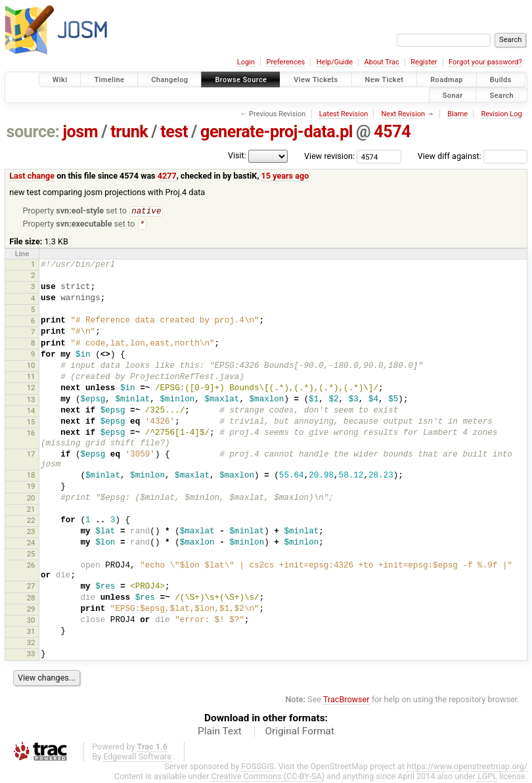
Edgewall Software (137, 758)
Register (424, 62)
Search (501, 95)
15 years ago (285, 176)
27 (31, 587)
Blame (457, 114)
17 (31, 455)
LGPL (487, 777)
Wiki (60, 80)
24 (31, 544)
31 (31, 633)
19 (31, 487)
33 (31, 655)
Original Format (299, 732)
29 (31, 610)
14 (31, 412)
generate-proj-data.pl (277, 132)
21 (31, 510)
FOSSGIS (257, 768)
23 (31, 533)
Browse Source (241, 80)
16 (31, 434)
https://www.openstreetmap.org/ (467, 768)
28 (31, 599)
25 (31, 555)
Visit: (237, 155)
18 (31, 476)
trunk (129, 132)
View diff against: (473, 156)
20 (31, 499)
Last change (32, 176)
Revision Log (501, 114)
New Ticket (385, 80)
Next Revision (403, 114)
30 (31, 621)
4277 (167, 176)
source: (33, 132)
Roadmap (447, 80)
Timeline (109, 80)
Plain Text (220, 732)
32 (31, 644)
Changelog (169, 80)
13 (31, 401)
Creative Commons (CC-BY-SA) (268, 777)
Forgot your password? (485, 62)
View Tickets (316, 80)
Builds (501, 80)
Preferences (285, 62)
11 (31, 378)
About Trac (382, 62)
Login (246, 62)
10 (31, 367)
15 (31, 423)
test (174, 132)
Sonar (453, 95)
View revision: (329, 156)
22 (31, 522)
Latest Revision (344, 114)
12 (31, 389)
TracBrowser (346, 701)
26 (31, 566)
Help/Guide (335, 62)
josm (80, 132)
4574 (392, 132)
